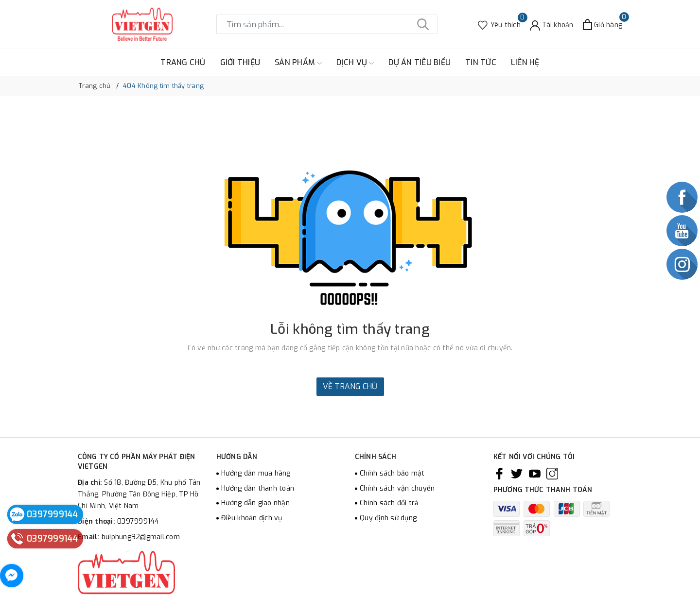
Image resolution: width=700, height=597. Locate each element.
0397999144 (138, 521)
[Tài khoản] (552, 25)
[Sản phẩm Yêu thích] (499, 25)
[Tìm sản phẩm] (327, 24)
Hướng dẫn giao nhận (255, 503)
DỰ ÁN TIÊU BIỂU (420, 62)
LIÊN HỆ (525, 62)
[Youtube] (535, 474)
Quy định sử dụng (388, 518)
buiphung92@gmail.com (141, 537)
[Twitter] (517, 474)
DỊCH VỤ (355, 63)
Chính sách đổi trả (389, 503)
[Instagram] (552, 474)
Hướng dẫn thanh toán (258, 488)
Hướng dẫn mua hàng (256, 473)
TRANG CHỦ (183, 62)
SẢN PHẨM (298, 63)
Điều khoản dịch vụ (252, 518)
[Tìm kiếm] (423, 24)
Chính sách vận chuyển (397, 488)
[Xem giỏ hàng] (603, 25)
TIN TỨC (481, 62)
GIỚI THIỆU (240, 62)
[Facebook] (499, 474)
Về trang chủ (350, 386)
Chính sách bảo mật (392, 473)
